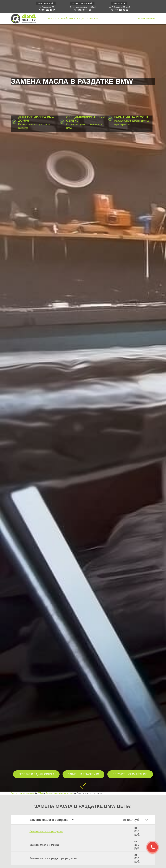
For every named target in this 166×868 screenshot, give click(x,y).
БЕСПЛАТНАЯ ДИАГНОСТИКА (36, 774)
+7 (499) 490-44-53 (83, 10)
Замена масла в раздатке (46, 831)
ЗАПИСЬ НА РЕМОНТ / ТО (83, 774)
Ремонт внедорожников (23, 793)
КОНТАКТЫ (93, 19)
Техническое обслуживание (60, 793)
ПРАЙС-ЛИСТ (68, 19)
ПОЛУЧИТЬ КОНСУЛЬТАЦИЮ (130, 774)
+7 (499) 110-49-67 (46, 10)
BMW (40, 793)
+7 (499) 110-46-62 (119, 10)
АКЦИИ (81, 19)
